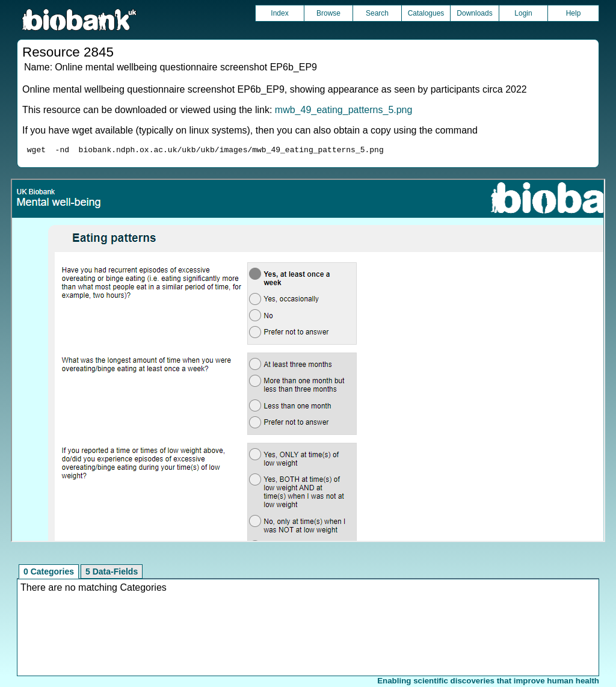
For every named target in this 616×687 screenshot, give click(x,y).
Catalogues (426, 13)
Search (377, 13)
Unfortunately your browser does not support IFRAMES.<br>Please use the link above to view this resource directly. (308, 362)
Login (523, 13)
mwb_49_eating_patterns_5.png (344, 110)
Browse (328, 13)
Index (279, 13)
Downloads (474, 13)
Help (574, 13)
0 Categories (49, 573)
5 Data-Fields (112, 573)
